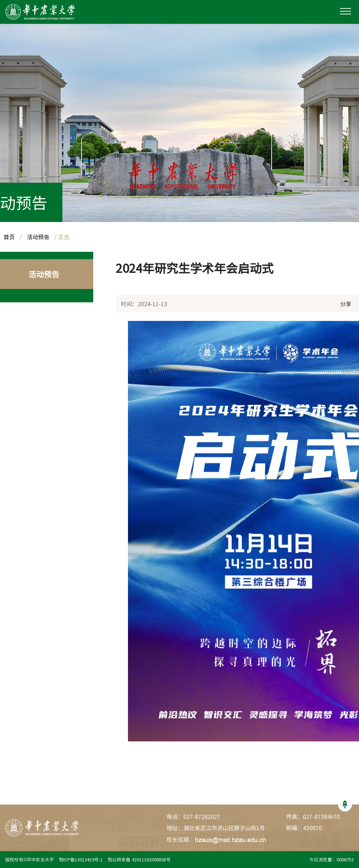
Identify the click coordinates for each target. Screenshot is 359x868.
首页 (9, 237)
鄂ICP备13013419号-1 (82, 859)
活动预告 (38, 237)
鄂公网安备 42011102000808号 (140, 859)
